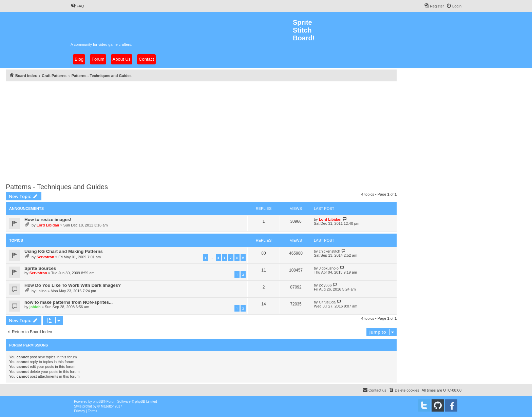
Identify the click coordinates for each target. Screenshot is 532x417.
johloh (35, 307)
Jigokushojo (329, 268)
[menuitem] (77, 6)
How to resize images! (48, 220)
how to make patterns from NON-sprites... (69, 302)
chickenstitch (330, 251)
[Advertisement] (209, 130)
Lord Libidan (48, 225)
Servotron (45, 257)
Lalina (42, 291)
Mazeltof (107, 406)
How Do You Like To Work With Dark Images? (73, 285)
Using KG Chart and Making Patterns (64, 251)
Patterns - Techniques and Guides (57, 187)
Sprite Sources (40, 268)
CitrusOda (327, 302)
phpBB (98, 402)
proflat (87, 406)
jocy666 (325, 285)
